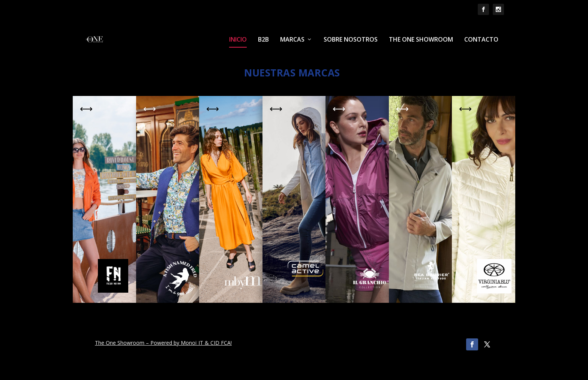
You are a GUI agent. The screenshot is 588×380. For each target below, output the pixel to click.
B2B (263, 40)
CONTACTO (481, 40)
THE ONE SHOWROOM (421, 40)
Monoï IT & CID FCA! (206, 343)
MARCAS (292, 40)
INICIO (238, 40)
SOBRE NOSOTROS (351, 40)
